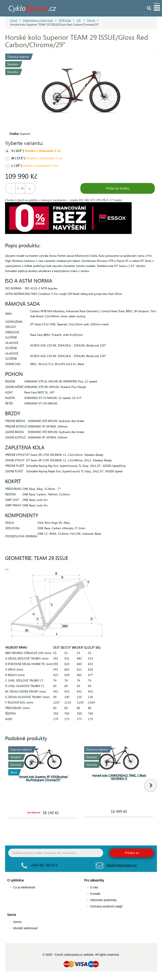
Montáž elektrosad (25, 928)
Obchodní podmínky (103, 900)
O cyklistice (15, 880)
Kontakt (95, 894)
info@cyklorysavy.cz (121, 865)
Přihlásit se (132, 853)
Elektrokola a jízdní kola (38, 20)
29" (79, 20)
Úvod (14, 20)
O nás (94, 887)
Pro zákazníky (94, 880)
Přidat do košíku (117, 188)
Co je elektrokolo (24, 887)
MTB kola (65, 20)
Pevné (91, 20)
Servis (12, 915)
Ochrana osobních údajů (106, 906)
